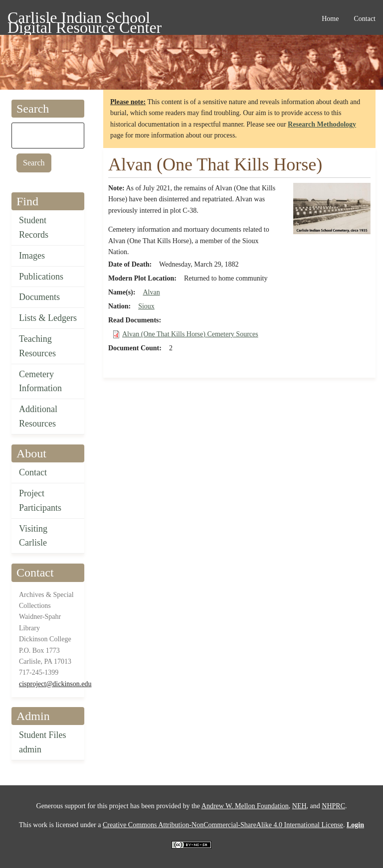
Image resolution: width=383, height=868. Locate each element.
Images (32, 256)
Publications (41, 277)
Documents (39, 297)
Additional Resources (38, 416)
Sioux (146, 306)
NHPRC (333, 806)
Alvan (151, 292)
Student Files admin (43, 742)
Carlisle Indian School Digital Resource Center (85, 19)
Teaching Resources (37, 346)
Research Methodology (322, 124)
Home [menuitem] (330, 19)
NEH (299, 806)
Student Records (34, 227)
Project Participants (40, 501)
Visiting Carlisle (33, 536)
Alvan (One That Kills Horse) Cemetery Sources (190, 334)
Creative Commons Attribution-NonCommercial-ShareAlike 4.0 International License (223, 825)
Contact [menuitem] (365, 19)
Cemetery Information (40, 381)
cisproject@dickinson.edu (55, 684)
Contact (33, 472)
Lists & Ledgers (48, 318)
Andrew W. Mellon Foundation (245, 806)
